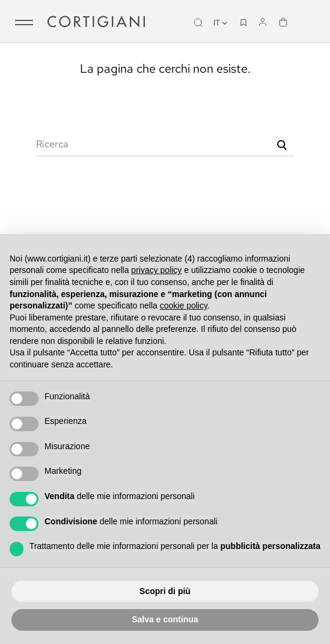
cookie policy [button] (184, 305)
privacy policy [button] (156, 270)
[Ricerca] (165, 144)
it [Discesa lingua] (221, 23)
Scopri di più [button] (165, 591)
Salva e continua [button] (165, 619)
